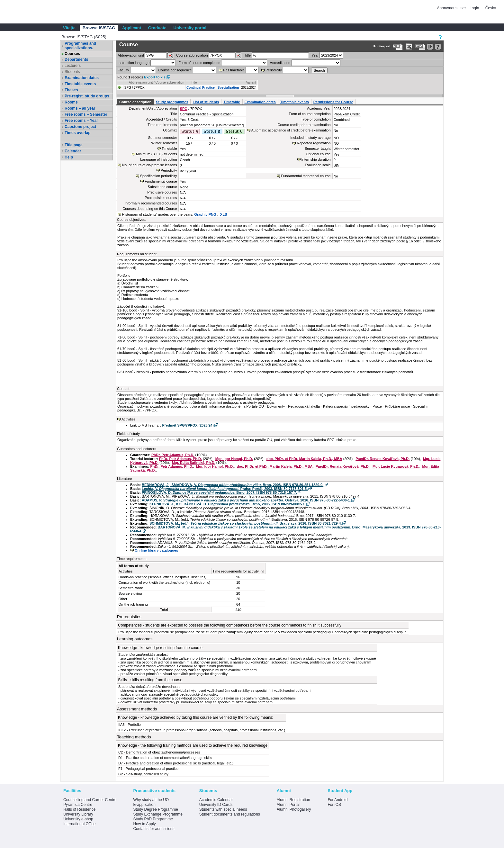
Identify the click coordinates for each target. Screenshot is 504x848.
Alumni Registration (293, 800)
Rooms (71, 102)
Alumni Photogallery (294, 809)
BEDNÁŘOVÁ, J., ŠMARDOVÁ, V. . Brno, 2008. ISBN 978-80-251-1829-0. (233, 485)
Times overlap (77, 133)
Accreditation (280, 63)
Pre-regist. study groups (87, 96)
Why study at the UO (151, 800)
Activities (128, 419)
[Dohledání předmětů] (238, 56)
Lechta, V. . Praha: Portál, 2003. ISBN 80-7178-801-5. (225, 489)
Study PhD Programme (153, 819)
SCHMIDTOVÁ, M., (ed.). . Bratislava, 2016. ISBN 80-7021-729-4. (246, 523)
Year (315, 55)
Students (72, 72)
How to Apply (144, 824)
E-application (144, 805)
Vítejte (69, 28)
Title (248, 55)
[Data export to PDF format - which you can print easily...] (398, 47)
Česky (491, 8)
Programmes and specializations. (80, 46)
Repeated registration (314, 143)
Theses (71, 90)
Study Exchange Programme (158, 814)
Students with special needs (223, 809)
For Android (337, 800)
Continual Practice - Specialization (213, 88)
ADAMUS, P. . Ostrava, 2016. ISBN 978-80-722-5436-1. (246, 500)
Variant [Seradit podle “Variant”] (251, 82)
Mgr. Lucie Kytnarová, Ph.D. (396, 466)
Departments (76, 59)
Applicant (132, 28)
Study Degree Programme (155, 809)
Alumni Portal (288, 805)
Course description (135, 102)
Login (474, 8)
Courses (72, 54)
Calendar (73, 151)
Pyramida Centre (78, 805)
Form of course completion (199, 63)
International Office (80, 824)
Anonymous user (452, 8)
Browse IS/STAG (99, 28)
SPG (184, 109)
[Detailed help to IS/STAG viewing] (438, 47)
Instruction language (134, 63)
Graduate (157, 28)
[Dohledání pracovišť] (170, 56)
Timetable (232, 102)
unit (131, 55)
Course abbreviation (192, 55)
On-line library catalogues (156, 550)
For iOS (334, 805)
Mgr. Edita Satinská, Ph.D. (194, 463)
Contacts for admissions (154, 829)
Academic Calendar (216, 800)
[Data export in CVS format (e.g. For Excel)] (420, 47)
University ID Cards (216, 805)
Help (69, 157)
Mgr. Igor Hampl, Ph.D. (234, 459)
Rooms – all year (80, 108)
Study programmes (172, 102)
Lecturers (73, 66)
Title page (74, 145)
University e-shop (78, 819)
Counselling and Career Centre (90, 800)
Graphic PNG (206, 214)
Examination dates (82, 78)
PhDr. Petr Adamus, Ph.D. (173, 455)
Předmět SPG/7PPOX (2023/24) (188, 425)
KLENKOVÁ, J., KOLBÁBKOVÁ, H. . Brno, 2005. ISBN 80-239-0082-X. (228, 504)
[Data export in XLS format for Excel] (409, 47)
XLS (224, 214)
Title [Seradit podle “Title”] (194, 82)
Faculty (123, 70)
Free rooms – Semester (86, 114)
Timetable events (80, 84)
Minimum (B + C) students (156, 154)
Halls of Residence (79, 809)
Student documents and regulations (230, 814)
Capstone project (80, 127)
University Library (78, 814)
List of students (206, 102)
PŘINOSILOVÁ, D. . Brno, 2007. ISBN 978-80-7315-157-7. (219, 492)
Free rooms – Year (81, 121)
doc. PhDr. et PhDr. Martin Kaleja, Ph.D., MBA (304, 459)
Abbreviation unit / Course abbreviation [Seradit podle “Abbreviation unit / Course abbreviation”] (157, 82)
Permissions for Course (333, 102)
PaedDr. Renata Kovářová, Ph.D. (382, 459)
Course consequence (175, 70)
